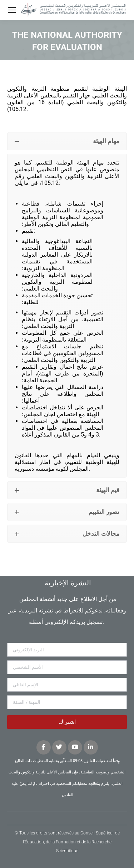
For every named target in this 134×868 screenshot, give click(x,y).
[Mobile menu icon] (12, 10)
